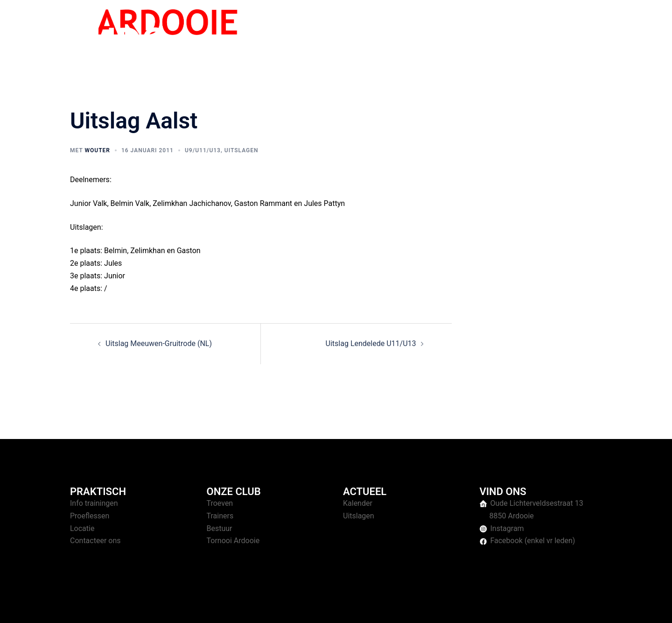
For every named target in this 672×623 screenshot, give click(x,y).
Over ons (547, 32)
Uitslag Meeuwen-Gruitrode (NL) (159, 343)
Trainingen (462, 32)
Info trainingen (94, 503)
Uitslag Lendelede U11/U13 (371, 343)
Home (426, 32)
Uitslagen (241, 150)
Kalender (358, 503)
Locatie (82, 528)
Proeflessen (90, 516)
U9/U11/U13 (203, 150)
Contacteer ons (95, 541)
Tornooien (506, 32)
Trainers (220, 516)
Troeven (220, 503)
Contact (584, 32)
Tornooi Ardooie (233, 541)
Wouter (97, 150)
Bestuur (220, 528)
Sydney (251, 607)
